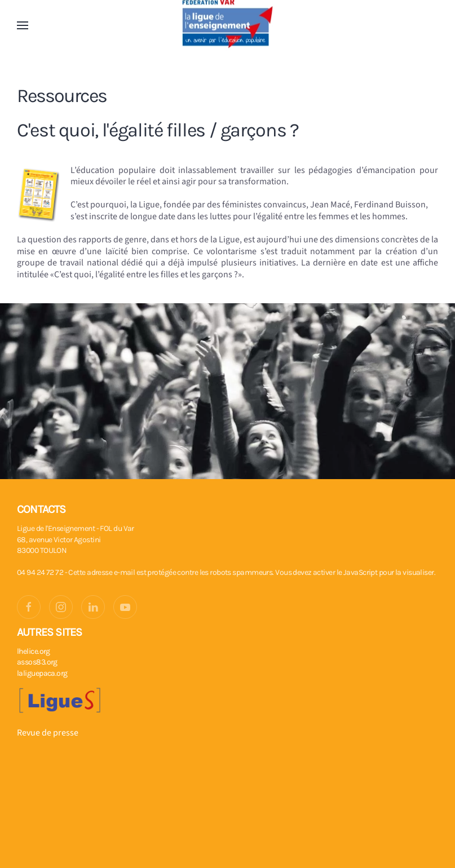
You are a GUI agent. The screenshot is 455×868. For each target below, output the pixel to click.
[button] (23, 25)
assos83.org (37, 662)
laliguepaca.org (42, 673)
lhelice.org (34, 651)
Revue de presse (48, 733)
